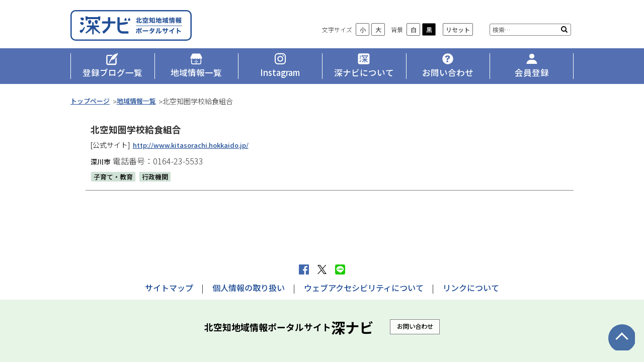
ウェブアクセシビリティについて (364, 288)
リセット (458, 35)
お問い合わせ (415, 326)
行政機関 (159, 182)
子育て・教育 (115, 182)
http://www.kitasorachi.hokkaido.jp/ (196, 150)
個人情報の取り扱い (249, 288)
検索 (564, 35)
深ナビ (143, 28)
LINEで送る (340, 269)
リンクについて (471, 288)
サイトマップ (169, 288)
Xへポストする (322, 269)
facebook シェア (304, 269)
